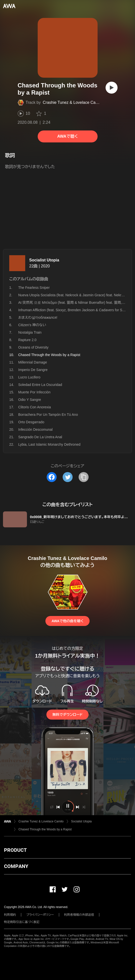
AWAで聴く (67, 136)
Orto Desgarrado (31, 422)
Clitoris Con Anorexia (35, 407)
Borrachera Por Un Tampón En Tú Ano (48, 415)
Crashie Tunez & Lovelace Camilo (73, 102)
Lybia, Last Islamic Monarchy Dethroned (49, 444)
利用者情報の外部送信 (79, 915)
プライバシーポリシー (40, 915)
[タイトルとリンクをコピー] (84, 477)
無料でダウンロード (67, 715)
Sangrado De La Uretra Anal (40, 437)
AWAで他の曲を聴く (67, 621)
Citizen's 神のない (32, 325)
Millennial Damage (33, 362)
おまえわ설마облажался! (38, 317)
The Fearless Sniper (34, 288)
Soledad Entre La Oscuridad (40, 385)
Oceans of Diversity (33, 347)
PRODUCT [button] (15, 850)
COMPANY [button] (16, 866)
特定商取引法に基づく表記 (22, 922)
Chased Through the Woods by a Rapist (45, 829)
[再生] (112, 88)
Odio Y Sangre (30, 400)
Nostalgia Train (30, 332)
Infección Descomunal (35, 429)
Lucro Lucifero (29, 377)
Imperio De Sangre (33, 370)
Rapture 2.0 (27, 340)
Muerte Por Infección (34, 392)
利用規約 (10, 915)
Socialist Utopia (44, 260)
